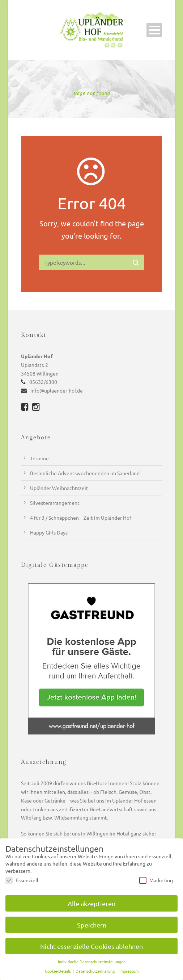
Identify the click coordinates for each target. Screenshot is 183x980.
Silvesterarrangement (55, 503)
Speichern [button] (92, 925)
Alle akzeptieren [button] (91, 903)
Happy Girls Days (49, 532)
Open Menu (154, 30)
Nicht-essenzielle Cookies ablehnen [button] (91, 946)
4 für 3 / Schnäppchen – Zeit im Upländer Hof (81, 518)
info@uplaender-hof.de (57, 390)
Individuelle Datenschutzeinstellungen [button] (92, 962)
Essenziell (22, 880)
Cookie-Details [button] (58, 971)
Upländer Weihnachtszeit (59, 488)
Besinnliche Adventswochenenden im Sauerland (85, 473)
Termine (39, 458)
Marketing (156, 880)
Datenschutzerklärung (96, 971)
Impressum (129, 971)
